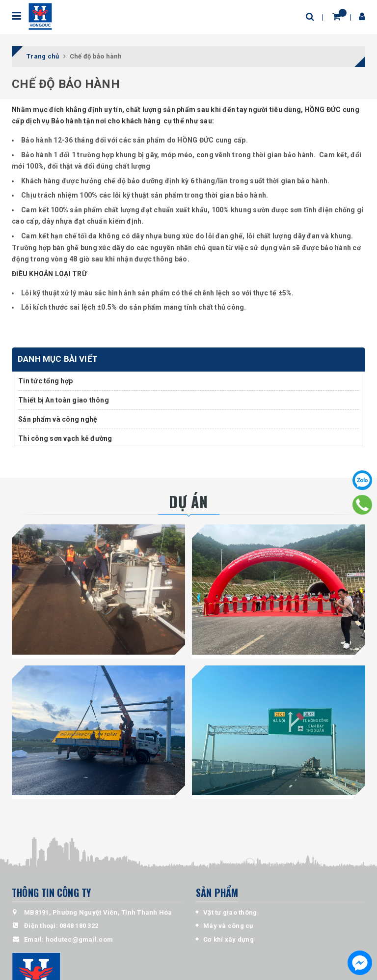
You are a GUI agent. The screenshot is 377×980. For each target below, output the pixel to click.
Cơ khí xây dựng (229, 939)
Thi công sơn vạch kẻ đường (65, 438)
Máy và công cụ (228, 926)
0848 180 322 (79, 926)
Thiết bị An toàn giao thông (64, 400)
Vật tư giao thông (230, 912)
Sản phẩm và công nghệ (58, 419)
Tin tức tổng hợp (45, 381)
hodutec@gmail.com (79, 939)
